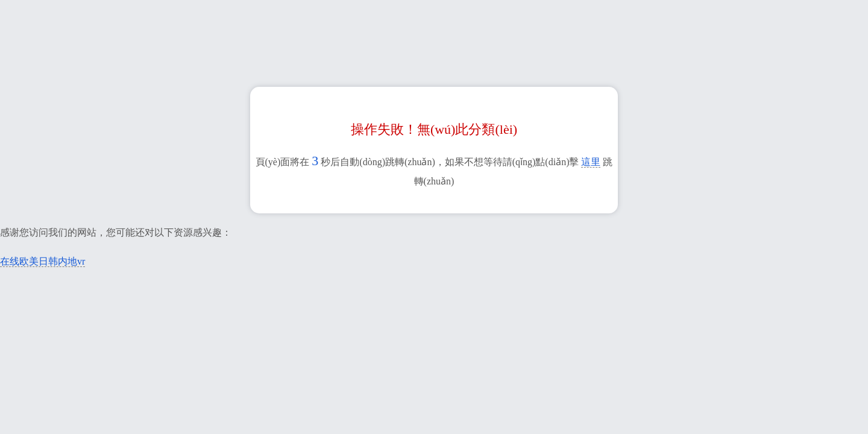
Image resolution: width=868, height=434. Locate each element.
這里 (591, 162)
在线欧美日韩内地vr (42, 261)
